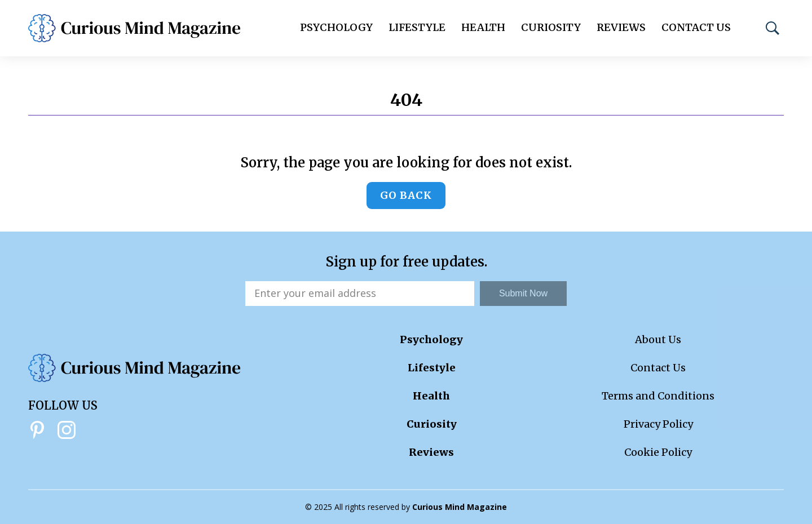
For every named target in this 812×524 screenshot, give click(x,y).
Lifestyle (417, 27)
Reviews (621, 27)
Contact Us (696, 27)
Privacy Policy (658, 424)
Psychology (336, 27)
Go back (406, 195)
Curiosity (551, 27)
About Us (658, 339)
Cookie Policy (658, 452)
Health (483, 27)
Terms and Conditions (658, 396)
